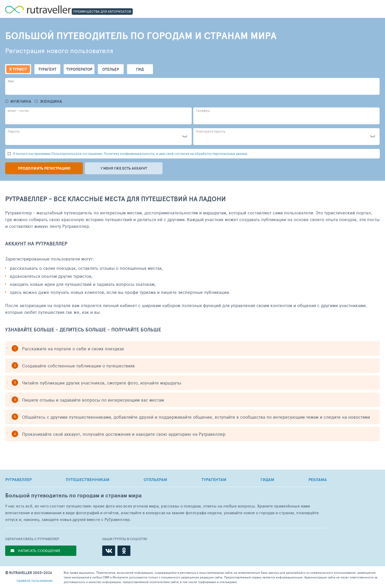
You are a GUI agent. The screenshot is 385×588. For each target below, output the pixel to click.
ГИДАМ (267, 480)
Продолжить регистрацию (44, 168)
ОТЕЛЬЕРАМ (155, 480)
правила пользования (35, 580)
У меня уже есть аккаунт (124, 168)
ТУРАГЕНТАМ (214, 480)
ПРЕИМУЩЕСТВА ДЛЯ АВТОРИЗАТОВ (102, 11)
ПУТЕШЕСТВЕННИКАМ (88, 480)
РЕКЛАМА (318, 480)
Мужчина (21, 101)
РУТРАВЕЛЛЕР (18, 480)
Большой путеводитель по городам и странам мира (73, 495)
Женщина (51, 101)
